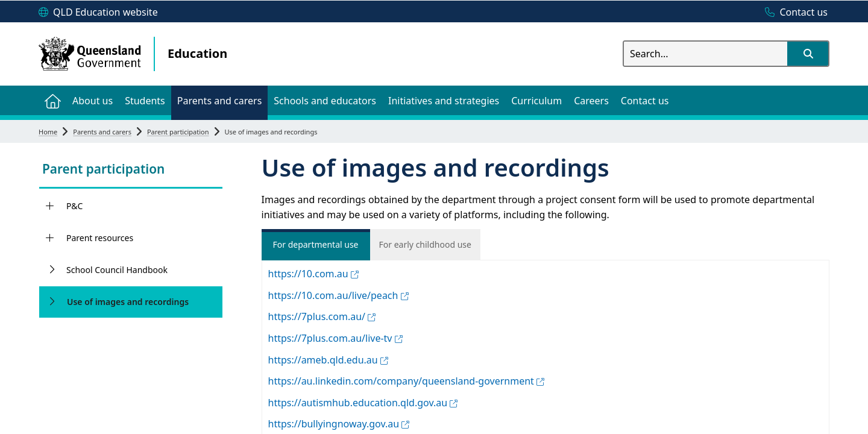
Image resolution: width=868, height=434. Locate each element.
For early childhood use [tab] (426, 244)
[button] (808, 54)
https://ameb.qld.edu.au (328, 360)
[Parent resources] (50, 238)
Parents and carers (102, 132)
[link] (131, 170)
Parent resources (100, 238)
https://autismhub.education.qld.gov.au (363, 403)
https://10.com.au (313, 274)
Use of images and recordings (128, 302)
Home (48, 132)
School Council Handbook (117, 270)
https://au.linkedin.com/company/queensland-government (407, 381)
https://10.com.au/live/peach (338, 295)
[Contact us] (793, 13)
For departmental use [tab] (315, 244)
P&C (74, 206)
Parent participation (178, 132)
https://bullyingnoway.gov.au (339, 424)
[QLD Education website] (98, 13)
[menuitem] (52, 100)
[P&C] (50, 206)
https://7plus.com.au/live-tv (335, 338)
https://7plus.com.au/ (322, 316)
